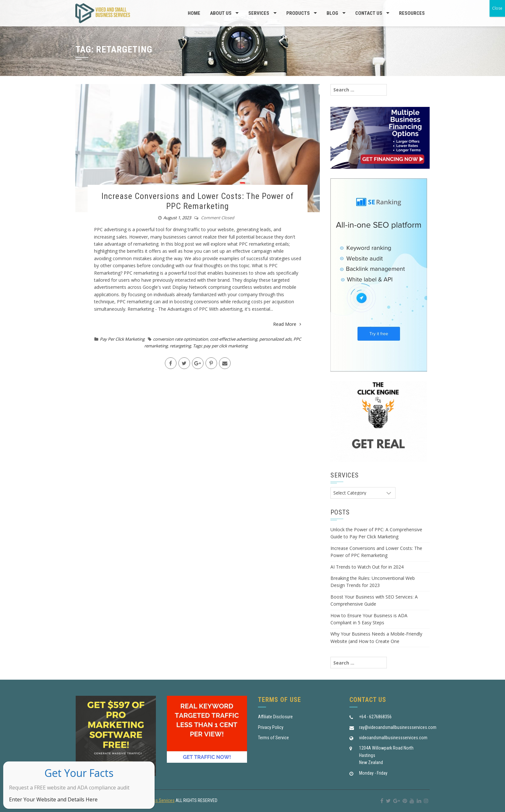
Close (497, 8)
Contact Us (369, 13)
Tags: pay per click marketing (220, 346)
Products (298, 13)
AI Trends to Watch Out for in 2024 (367, 567)
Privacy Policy (271, 727)
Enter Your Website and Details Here (53, 799)
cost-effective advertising (234, 339)
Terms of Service (273, 738)
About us (221, 13)
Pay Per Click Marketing (122, 339)
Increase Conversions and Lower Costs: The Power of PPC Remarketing (198, 201)
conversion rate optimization (181, 339)
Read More (287, 324)
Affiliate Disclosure (275, 717)
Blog (332, 13)
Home (194, 13)
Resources (412, 13)
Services (259, 13)
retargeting (180, 346)
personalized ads (275, 339)
